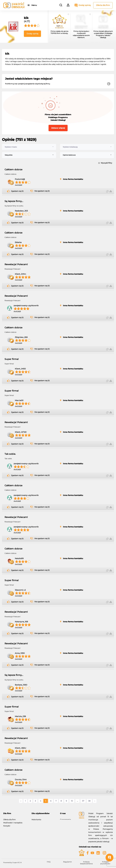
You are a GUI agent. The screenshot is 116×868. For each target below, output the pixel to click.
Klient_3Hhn (20, 274)
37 (83, 801)
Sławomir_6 (20, 590)
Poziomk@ (20, 179)
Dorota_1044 (21, 780)
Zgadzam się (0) (17, 191)
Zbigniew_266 (21, 337)
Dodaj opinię (85, 5)
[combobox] (29, 147)
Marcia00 (19, 400)
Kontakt (63, 821)
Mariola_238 (20, 716)
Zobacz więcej (58, 128)
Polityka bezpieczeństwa (86, 863)
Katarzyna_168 (21, 622)
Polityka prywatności (105, 863)
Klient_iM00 (20, 369)
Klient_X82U (20, 748)
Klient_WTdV (21, 432)
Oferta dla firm (103, 5)
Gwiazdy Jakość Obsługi (14, 828)
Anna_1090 (20, 653)
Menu (34, 5)
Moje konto (36, 818)
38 (89, 801)
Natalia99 (19, 558)
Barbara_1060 (21, 685)
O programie (65, 818)
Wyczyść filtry (106, 163)
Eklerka (18, 242)
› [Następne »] (95, 801)
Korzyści (7, 824)
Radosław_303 (21, 211)
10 (72, 801)
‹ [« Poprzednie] (21, 801)
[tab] (15, 813)
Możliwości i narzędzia (13, 821)
